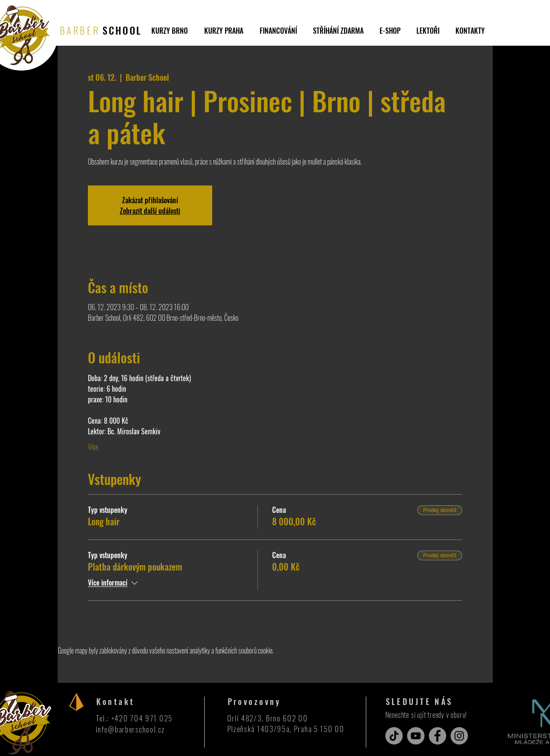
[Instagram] (459, 736)
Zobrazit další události (150, 211)
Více (93, 447)
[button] (338, 31)
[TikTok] (394, 736)
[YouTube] (416, 736)
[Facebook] (437, 736)
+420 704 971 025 (142, 718)
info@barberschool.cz (131, 729)
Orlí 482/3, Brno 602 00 (268, 718)
